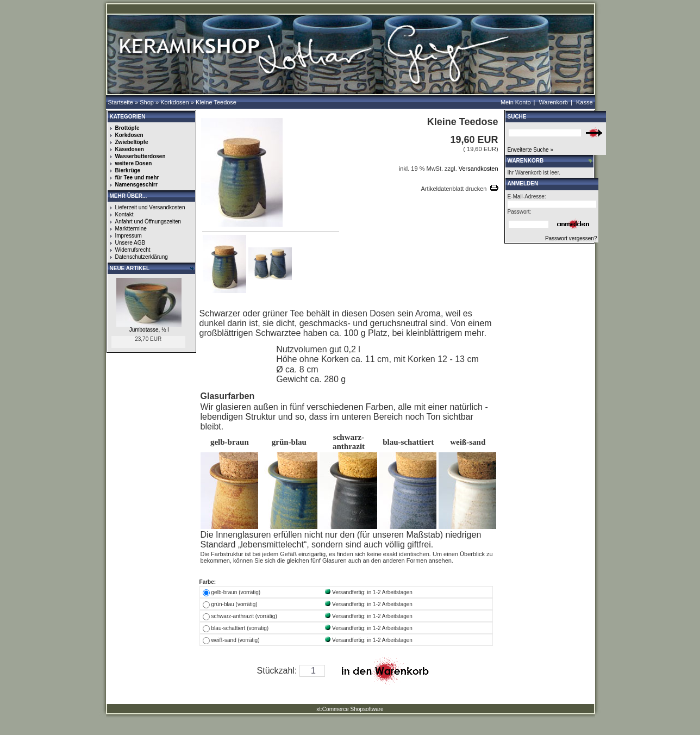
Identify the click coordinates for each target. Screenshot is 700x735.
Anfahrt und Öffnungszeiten (148, 222)
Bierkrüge (128, 170)
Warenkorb (554, 102)
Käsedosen (130, 149)
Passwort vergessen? (571, 238)
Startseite (121, 102)
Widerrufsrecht (133, 250)
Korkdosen (175, 102)
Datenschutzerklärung (142, 257)
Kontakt (124, 214)
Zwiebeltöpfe (132, 142)
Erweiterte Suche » (531, 150)
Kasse (585, 102)
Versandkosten (478, 169)
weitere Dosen (134, 163)
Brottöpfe (127, 128)
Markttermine (131, 229)
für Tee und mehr (137, 177)
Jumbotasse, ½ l (149, 330)
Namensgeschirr (136, 185)
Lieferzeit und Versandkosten (150, 207)
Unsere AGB (130, 243)
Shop (147, 102)
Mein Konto (516, 102)
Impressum (129, 236)
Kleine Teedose (216, 102)
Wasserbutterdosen (140, 156)
